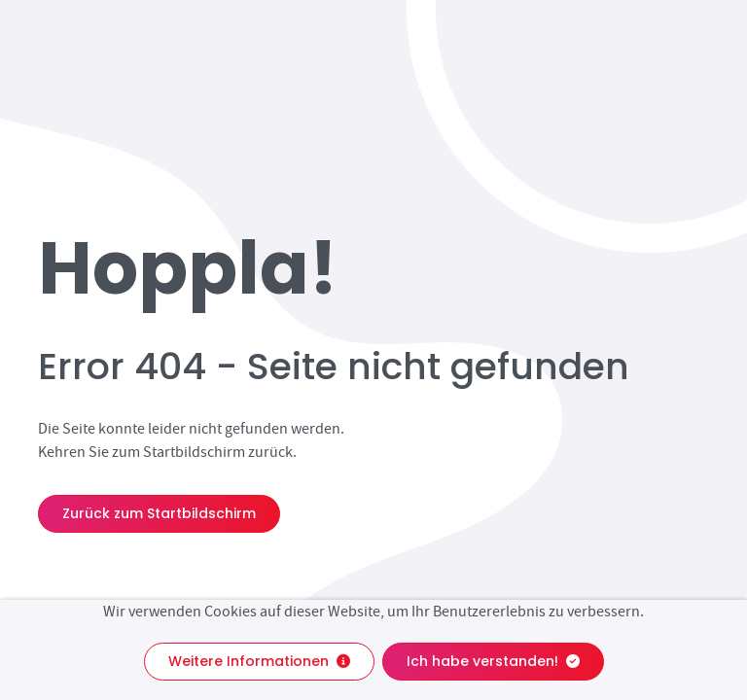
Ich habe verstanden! (493, 661)
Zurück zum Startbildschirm (159, 513)
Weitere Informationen (259, 661)
